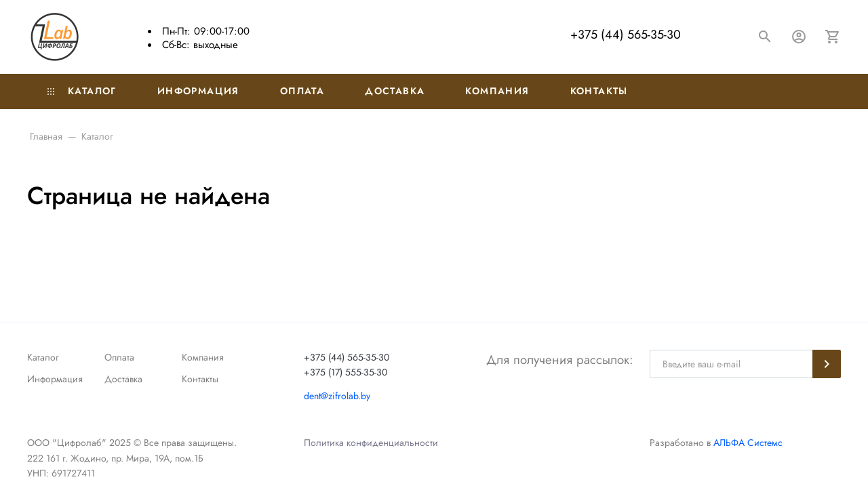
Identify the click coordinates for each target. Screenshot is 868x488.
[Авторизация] (799, 37)
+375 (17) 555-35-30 (346, 372)
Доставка (395, 91)
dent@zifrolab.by (337, 396)
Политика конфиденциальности (371, 443)
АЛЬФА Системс (747, 443)
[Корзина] (833, 37)
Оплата (302, 91)
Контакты (599, 91)
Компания (497, 91)
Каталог (82, 91)
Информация (198, 91)
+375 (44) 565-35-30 (626, 35)
